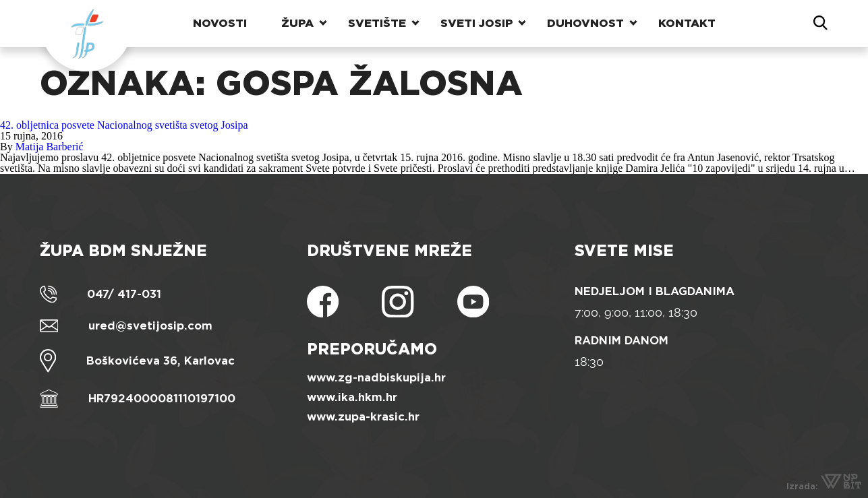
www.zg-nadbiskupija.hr (376, 378)
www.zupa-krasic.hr (363, 417)
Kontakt (687, 23)
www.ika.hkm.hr (352, 397)
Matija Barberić (50, 147)
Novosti (220, 23)
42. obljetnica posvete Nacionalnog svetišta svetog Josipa (124, 125)
